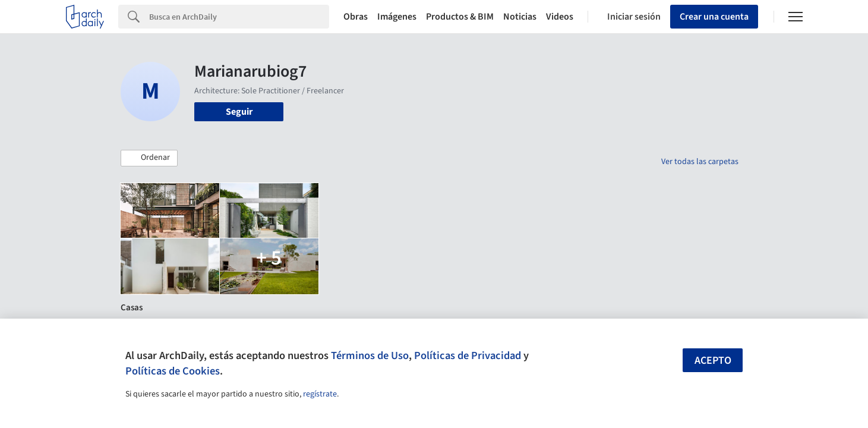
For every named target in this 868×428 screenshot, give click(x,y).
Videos (560, 17)
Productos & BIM (460, 17)
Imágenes (397, 17)
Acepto (713, 361)
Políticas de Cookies (173, 371)
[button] (149, 158)
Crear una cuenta (714, 17)
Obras (356, 17)
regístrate (320, 394)
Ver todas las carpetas (700, 162)
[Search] (239, 17)
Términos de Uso (370, 355)
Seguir (239, 112)
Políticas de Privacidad (468, 355)
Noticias (520, 17)
